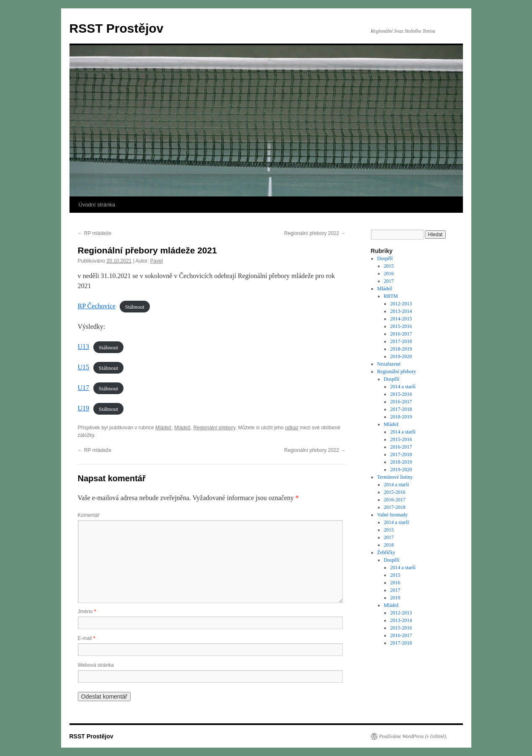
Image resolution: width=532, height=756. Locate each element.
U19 (84, 408)
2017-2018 (401, 341)
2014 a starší (403, 387)
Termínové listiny (395, 477)
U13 (84, 347)
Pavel (157, 261)
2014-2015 (401, 319)
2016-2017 (401, 334)
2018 (389, 545)
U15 (84, 367)
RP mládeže (95, 233)
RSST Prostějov (117, 28)
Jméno (87, 612)
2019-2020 (401, 356)
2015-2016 (401, 326)
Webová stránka (96, 665)
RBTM (391, 296)
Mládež (163, 428)
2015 (389, 266)
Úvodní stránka (97, 205)
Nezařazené (389, 364)
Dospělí (385, 258)
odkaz (292, 428)
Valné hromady (392, 515)
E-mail (87, 638)
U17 (84, 388)
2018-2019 (401, 349)
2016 (389, 274)
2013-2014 (401, 311)
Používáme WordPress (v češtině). (413, 736)
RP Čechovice (97, 306)
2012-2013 (401, 304)
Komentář (89, 515)
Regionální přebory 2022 (315, 233)
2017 (389, 281)
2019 (395, 598)
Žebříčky (386, 552)
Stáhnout (135, 306)
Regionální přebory (215, 428)
